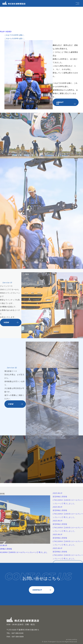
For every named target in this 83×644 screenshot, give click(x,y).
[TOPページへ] (11, 3)
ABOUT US (60, 104)
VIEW (6, 322)
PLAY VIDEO (6, 32)
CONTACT (37, 590)
